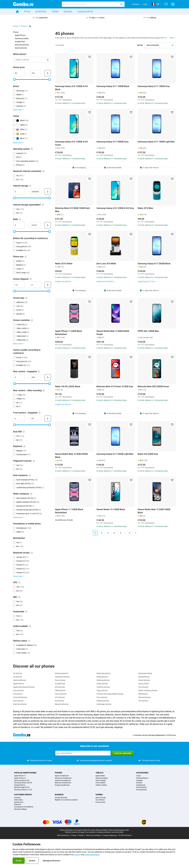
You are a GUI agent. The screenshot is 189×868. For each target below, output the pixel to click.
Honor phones (61, 694)
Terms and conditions (94, 835)
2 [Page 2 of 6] (102, 533)
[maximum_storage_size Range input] (36, 192)
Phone (27, 12)
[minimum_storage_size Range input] (19, 192)
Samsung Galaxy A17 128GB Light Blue (156, 142)
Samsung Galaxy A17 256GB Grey (112, 142)
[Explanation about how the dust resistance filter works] (30, 475)
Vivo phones (143, 687)
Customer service (85, 12)
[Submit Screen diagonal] (48, 285)
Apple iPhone (20, 35)
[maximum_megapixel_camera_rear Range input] (36, 377)
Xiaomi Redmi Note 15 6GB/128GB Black (154, 511)
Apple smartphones (62, 776)
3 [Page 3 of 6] (108, 533)
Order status (19, 800)
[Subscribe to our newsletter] (83, 753)
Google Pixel (20, 42)
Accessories (41, 12)
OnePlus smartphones (63, 781)
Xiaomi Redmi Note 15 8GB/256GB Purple (113, 333)
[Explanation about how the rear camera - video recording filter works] (44, 391)
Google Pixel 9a (20, 785)
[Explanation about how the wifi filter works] (19, 597)
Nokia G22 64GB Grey (148, 454)
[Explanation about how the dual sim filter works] (24, 432)
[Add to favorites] (90, 57)
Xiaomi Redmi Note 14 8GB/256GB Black (71, 456)
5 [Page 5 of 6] (120, 533)
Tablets (55, 12)
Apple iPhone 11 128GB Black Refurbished (69, 511)
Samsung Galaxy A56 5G (23, 783)
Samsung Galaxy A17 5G (23, 790)
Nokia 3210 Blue (145, 208)
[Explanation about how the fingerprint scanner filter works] (34, 461)
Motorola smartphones (63, 783)
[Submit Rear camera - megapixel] (48, 377)
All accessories (141, 790)
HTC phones (60, 697)
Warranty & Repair (21, 809)
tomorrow (160, 735)
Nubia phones (102, 684)
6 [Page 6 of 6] (129, 533)
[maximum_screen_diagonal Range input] (36, 285)
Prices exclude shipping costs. (118, 830)
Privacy (74, 835)
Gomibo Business (61, 798)
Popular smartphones (25, 773)
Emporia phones (61, 673)
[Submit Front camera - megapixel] (48, 419)
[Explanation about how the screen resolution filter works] (32, 320)
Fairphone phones (62, 677)
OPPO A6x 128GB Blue (148, 331)
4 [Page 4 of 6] (114, 533)
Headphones (141, 785)
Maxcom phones (62, 704)
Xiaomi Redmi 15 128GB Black (111, 509)
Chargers (139, 781)
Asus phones (18, 690)
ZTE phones (143, 701)
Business (136, 4)
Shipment (18, 804)
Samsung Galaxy (22, 38)
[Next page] (136, 533)
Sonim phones (144, 680)
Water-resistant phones (148, 690)
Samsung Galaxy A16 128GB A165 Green (71, 143)
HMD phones (60, 690)
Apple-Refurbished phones (24, 687)
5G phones (18, 677)
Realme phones (103, 701)
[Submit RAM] (48, 225)
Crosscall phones (20, 697)
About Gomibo (101, 798)
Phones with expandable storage (110, 694)
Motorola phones (22, 45)
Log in (145, 4)
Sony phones (144, 684)
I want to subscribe (123, 753)
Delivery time (19, 802)
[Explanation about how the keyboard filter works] (24, 446)
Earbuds (139, 783)
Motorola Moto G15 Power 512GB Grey (115, 386)
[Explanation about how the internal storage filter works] (30, 186)
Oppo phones (102, 690)
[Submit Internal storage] (48, 192)
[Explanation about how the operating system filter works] (32, 149)
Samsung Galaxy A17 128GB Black (113, 86)
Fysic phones (60, 680)
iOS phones (59, 701)
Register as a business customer (66, 800)
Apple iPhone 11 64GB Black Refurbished (69, 333)
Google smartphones (62, 785)
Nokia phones (102, 677)
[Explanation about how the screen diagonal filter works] (31, 279)
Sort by (140, 45)
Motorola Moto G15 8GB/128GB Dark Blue (72, 210)
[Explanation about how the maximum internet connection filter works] (43, 171)
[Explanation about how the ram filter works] (20, 219)
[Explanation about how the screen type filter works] (27, 298)
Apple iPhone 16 (20, 778)
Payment (17, 798)
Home (16, 26)
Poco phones (102, 697)
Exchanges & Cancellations (24, 807)
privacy (78, 855)
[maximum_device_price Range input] (36, 73)
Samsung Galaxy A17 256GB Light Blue (115, 454)
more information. (117, 832)
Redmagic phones (104, 704)
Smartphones (144, 677)
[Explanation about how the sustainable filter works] (26, 612)
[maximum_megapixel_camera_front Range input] (36, 419)
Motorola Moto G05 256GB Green (153, 386)
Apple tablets (100, 776)
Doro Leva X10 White (106, 264)
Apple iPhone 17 (20, 776)
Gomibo (99, 795)
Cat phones (18, 694)
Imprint (81, 835)
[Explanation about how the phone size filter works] (26, 257)
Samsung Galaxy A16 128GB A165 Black (71, 88)
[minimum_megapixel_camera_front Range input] (19, 419)
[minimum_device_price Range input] (19, 73)
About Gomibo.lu (63, 835)
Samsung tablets (102, 778)
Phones (59, 773)
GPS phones (60, 687)
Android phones (20, 680)
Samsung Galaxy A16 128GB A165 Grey (115, 208)
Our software (100, 800)
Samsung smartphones (63, 778)
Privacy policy (100, 802)
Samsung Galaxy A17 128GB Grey (154, 86)
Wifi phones (143, 694)
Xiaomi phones (21, 48)
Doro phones (18, 701)
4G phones (18, 673)
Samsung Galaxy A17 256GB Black (154, 264)
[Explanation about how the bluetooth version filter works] (32, 553)
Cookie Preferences (110, 835)
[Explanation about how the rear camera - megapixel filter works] (39, 372)
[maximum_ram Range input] (36, 225)
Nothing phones (103, 680)
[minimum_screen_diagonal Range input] (19, 285)
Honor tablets (100, 783)
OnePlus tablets (101, 785)
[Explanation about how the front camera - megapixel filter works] (40, 413)
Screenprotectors (142, 778)
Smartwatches (141, 787)
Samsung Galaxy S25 (22, 781)
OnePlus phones (103, 687)
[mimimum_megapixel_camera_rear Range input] (19, 377)
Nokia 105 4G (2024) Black (68, 386)
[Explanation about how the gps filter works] (19, 583)
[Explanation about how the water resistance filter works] (31, 494)
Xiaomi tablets (101, 781)
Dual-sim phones (20, 704)
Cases (138, 776)
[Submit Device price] (48, 73)
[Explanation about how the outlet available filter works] (30, 626)
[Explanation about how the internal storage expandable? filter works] (43, 205)
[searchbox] (90, 4)
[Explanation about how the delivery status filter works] (29, 641)
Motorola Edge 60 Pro (22, 787)
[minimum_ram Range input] (19, 225)
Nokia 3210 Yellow (64, 264)
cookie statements (92, 855)
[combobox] (93, 4)
